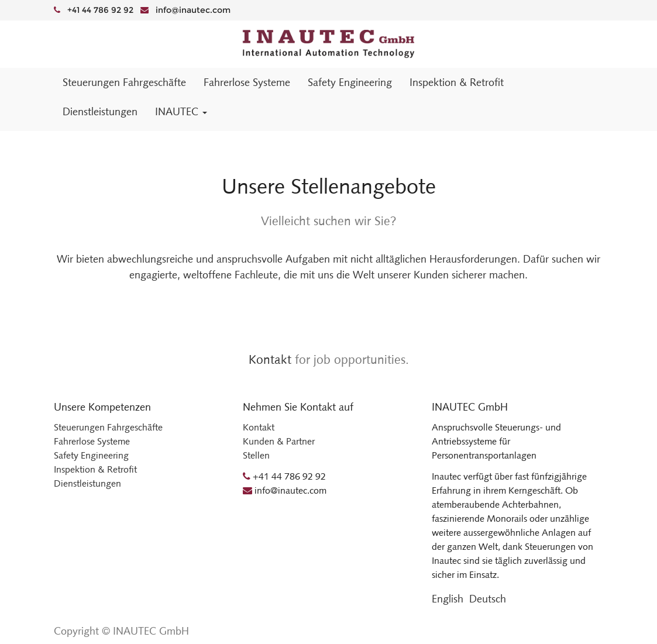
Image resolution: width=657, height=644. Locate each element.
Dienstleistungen (87, 483)
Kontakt (270, 359)
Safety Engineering (91, 455)
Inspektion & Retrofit (95, 469)
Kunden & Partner (279, 441)
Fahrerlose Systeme (92, 441)
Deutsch (488, 599)
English (448, 599)
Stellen (256, 455)
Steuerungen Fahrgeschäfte (108, 427)
